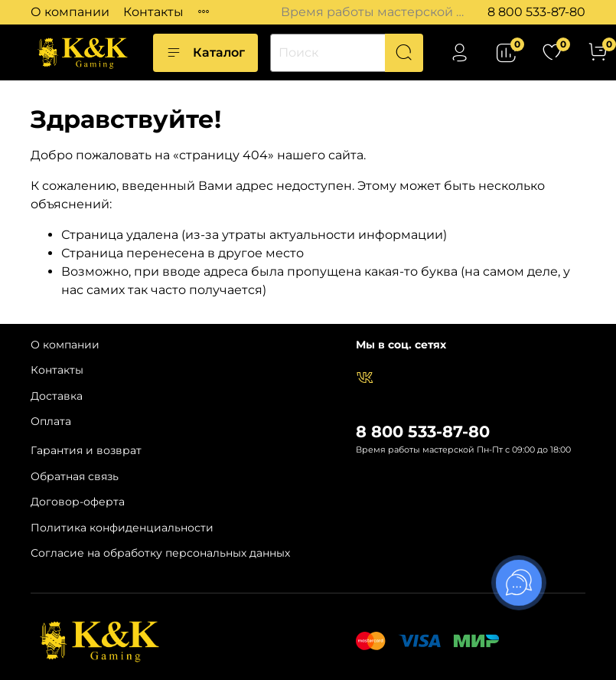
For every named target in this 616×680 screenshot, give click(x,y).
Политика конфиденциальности (122, 528)
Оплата (51, 421)
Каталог (205, 53)
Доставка (57, 396)
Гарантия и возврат (86, 450)
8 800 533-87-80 (536, 12)
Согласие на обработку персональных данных (160, 553)
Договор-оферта (78, 502)
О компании (70, 12)
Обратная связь (75, 476)
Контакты (153, 12)
